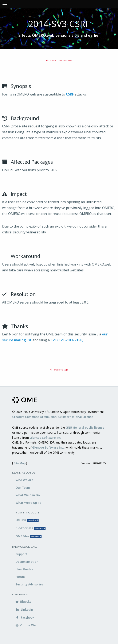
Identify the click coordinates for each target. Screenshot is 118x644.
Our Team (23, 488)
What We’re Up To (29, 503)
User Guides (24, 569)
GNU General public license (85, 427)
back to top (59, 370)
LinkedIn (24, 609)
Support (21, 554)
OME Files (29, 536)
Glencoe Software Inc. (46, 438)
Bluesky (23, 601)
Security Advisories (29, 584)
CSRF (70, 94)
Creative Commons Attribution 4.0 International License (53, 417)
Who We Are (24, 480)
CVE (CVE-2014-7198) (67, 340)
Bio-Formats (31, 528)
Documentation (27, 562)
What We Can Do (28, 495)
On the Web (26, 625)
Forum (20, 577)
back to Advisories (59, 60)
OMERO (27, 520)
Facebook (25, 617)
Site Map (20, 463)
